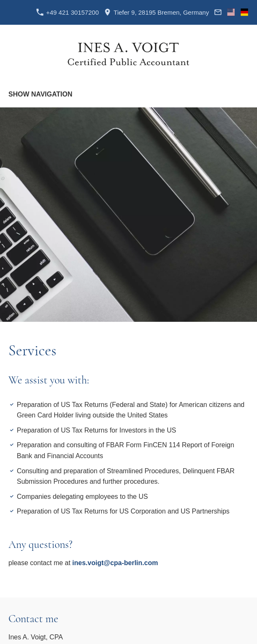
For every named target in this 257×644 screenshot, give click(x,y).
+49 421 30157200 (67, 12)
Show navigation (40, 94)
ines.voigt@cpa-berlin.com (115, 563)
